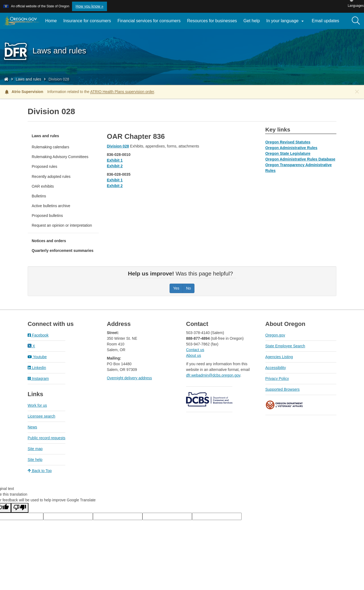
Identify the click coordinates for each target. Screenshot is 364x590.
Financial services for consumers (149, 21)
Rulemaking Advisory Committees (60, 157)
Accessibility (276, 368)
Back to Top (40, 471)
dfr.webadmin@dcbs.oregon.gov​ (213, 375)
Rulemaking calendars (51, 147)
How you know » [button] (90, 6)
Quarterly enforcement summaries (63, 251)
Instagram (38, 379)
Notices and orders (49, 241)
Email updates (327, 23)
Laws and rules (28, 79)
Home (51, 21)
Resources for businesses (212, 21)
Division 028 (118, 146)
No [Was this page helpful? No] (188, 288)
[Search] (356, 21)
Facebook (38, 335)
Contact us (195, 350)
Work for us (37, 405)
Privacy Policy (277, 379)
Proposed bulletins (47, 216)
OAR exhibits (43, 186)
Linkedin (37, 368)
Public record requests (46, 438)
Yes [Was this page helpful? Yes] (176, 288)
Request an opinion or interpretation (62, 225)
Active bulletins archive (51, 206)
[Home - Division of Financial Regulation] (6, 79)
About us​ (194, 355)
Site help (35, 460)
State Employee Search (285, 346)
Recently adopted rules (51, 177)
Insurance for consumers (87, 21)
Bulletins (39, 196)
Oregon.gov (275, 335)
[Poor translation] (20, 508)
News (32, 427)
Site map (35, 449)
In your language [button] (286, 21)
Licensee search (41, 416)
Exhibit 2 (115, 166)
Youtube (37, 357)
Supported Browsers (283, 389)
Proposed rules (44, 166)
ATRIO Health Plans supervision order (122, 92)
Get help (252, 21)
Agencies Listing (279, 357)
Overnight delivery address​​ (130, 378)
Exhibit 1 (115, 160)
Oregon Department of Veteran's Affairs (284, 405)
